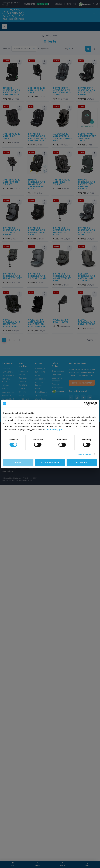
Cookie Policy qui (53, 429)
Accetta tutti (82, 462)
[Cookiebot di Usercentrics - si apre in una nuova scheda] (86, 404)
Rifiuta (18, 462)
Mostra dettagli (85, 454)
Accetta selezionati (50, 462)
